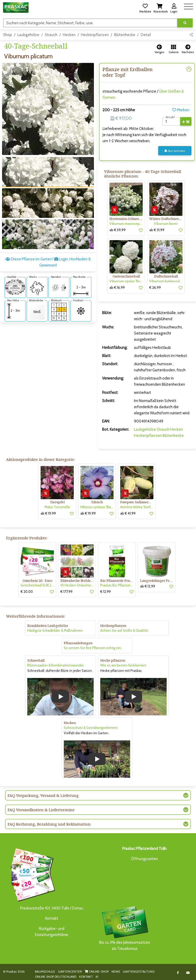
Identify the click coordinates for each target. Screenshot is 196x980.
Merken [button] (181, 110)
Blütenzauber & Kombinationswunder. (56, 665)
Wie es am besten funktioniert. (124, 665)
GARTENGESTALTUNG (139, 971)
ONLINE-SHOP (97, 971)
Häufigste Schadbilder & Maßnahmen (55, 630)
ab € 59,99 (118, 230)
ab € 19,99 (48, 513)
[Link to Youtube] (188, 973)
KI (97, 977)
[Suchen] (90, 23)
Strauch (51, 35)
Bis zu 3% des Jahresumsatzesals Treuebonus (125, 928)
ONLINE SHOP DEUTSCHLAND (56, 977)
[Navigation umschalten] (188, 6)
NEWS (116, 971)
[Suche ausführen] (185, 23)
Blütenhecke (125, 35)
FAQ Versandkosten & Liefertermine (41, 810)
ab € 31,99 (157, 230)
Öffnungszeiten (144, 859)
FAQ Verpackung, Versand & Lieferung (43, 795)
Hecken (69, 35)
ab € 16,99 (117, 287)
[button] (145, 7)
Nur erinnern (175, 151)
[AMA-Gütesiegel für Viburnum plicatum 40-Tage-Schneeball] (15, 287)
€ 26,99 (155, 287)
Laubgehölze (28, 35)
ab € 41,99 (128, 513)
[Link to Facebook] (178, 973)
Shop (8, 35)
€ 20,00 (27, 592)
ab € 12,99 (148, 586)
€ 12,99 (106, 592)
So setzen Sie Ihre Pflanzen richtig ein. (93, 648)
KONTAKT (86, 977)
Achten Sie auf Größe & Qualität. (125, 630)
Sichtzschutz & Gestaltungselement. (91, 728)
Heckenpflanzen (95, 35)
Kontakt (52, 918)
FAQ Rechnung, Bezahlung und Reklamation (49, 824)
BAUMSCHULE (45, 971)
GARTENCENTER (70, 971)
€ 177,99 (66, 592)
